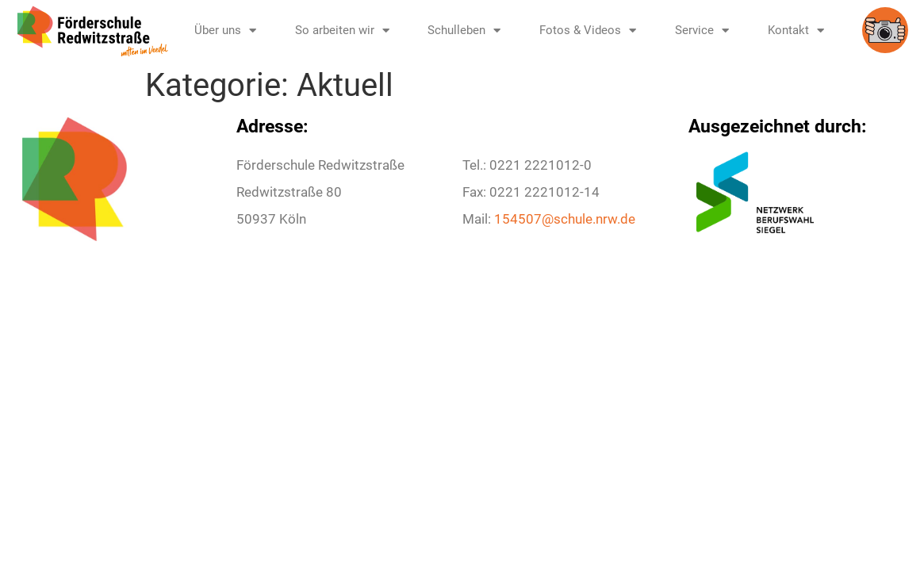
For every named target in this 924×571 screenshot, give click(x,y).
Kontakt (796, 31)
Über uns (225, 31)
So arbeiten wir (342, 31)
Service (702, 31)
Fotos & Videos (588, 31)
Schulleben (464, 31)
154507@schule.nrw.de (565, 219)
